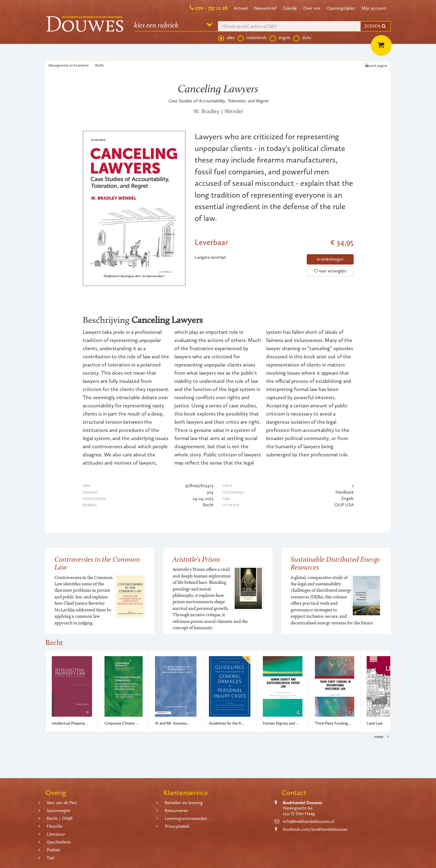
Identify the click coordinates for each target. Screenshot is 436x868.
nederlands (252, 38)
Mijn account (374, 8)
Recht (99, 65)
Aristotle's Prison (196, 559)
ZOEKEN (375, 26)
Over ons (312, 8)
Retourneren (176, 810)
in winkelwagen (330, 259)
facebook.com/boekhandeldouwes (315, 829)
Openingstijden (341, 8)
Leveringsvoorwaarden (186, 818)
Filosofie (54, 826)
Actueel (241, 8)
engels (280, 38)
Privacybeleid (177, 826)
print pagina (376, 66)
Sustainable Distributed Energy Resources (335, 563)
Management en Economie (69, 65)
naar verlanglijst (330, 271)
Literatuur (56, 834)
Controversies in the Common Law (97, 563)
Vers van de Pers (62, 803)
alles (226, 38)
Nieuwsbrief (265, 8)
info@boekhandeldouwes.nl (309, 821)
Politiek (53, 850)
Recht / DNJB (60, 818)
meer (382, 737)
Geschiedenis (59, 842)
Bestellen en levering (184, 803)
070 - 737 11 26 (211, 8)
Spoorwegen (58, 810)
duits (302, 38)
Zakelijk (290, 8)
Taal (50, 858)
